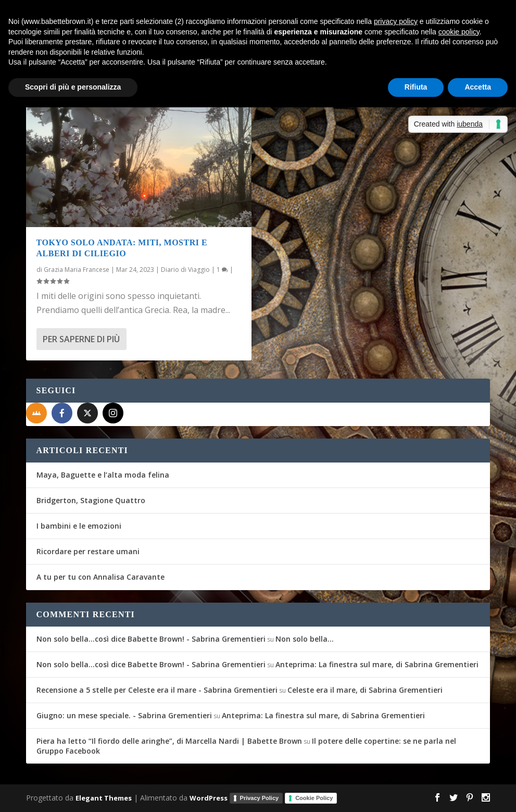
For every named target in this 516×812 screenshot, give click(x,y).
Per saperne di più (81, 339)
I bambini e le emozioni (79, 526)
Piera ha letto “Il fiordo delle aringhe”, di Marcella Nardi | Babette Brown (169, 741)
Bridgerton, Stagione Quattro (91, 500)
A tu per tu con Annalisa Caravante (100, 577)
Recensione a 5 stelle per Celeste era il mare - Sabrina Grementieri (157, 690)
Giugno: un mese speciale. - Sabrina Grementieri (124, 715)
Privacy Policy (260, 798)
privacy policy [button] (396, 21)
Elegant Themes (104, 797)
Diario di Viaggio (185, 270)
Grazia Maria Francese (77, 270)
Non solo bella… (305, 639)
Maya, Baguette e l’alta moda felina (103, 475)
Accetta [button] (478, 87)
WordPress (209, 797)
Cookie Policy (314, 798)
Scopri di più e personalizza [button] (73, 87)
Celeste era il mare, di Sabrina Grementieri (365, 690)
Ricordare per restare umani (88, 551)
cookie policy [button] (459, 32)
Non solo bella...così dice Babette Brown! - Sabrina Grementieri (151, 639)
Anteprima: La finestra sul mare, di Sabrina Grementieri (377, 664)
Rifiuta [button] (416, 87)
